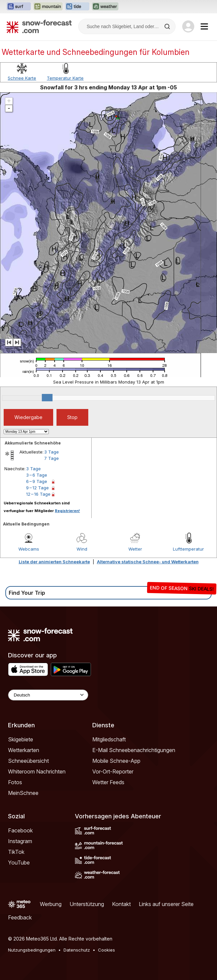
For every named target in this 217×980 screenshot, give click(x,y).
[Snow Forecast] (39, 26)
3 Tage (51, 452)
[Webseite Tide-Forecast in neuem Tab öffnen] (77, 7)
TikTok (16, 852)
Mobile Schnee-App (116, 761)
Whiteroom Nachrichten (37, 771)
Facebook (20, 830)
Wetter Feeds (108, 782)
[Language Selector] (48, 695)
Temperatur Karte (65, 78)
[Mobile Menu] (204, 26)
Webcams (29, 549)
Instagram (20, 841)
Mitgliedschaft (109, 739)
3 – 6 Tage (37, 475)
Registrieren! (67, 511)
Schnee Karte (22, 78)
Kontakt (121, 904)
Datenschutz (77, 950)
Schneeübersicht (28, 761)
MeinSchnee (23, 793)
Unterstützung (87, 904)
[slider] (47, 398)
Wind (82, 549)
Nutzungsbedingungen (32, 950)
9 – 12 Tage (37, 488)
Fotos (15, 782)
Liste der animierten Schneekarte (54, 562)
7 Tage (51, 458)
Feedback (20, 917)
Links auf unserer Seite (166, 904)
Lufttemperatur (188, 549)
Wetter (135, 549)
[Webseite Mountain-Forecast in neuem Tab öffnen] (48, 7)
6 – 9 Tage (37, 481)
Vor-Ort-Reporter (113, 771)
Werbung (51, 904)
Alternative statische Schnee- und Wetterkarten (148, 562)
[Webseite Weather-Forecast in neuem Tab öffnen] (105, 7)
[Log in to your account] (188, 26)
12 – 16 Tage (38, 494)
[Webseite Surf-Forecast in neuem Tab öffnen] (19, 7)
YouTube (19, 863)
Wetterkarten (24, 750)
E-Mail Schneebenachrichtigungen (134, 750)
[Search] (168, 26)
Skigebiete (21, 739)
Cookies (106, 950)
